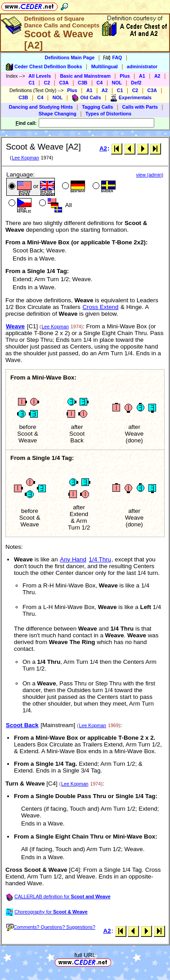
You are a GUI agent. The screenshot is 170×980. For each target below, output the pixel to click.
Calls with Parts (140, 107)
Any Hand (73, 559)
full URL (85, 955)
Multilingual (105, 66)
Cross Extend (100, 307)
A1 (142, 76)
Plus (125, 76)
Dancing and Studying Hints (41, 107)
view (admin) (150, 175)
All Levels (40, 76)
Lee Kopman (25, 158)
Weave (15, 326)
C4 (100, 83)
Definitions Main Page (69, 57)
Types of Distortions (108, 114)
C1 (32, 83)
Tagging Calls (97, 107)
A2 (157, 76)
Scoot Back (22, 725)
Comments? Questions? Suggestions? (51, 927)
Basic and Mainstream (85, 76)
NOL (117, 83)
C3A (64, 83)
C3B (83, 83)
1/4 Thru (100, 559)
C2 (47, 83)
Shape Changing (58, 114)
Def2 (136, 83)
